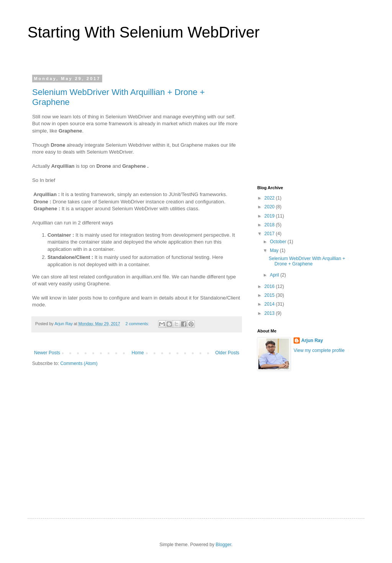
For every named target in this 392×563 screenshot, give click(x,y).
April (275, 275)
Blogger (223, 545)
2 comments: (138, 324)
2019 (270, 216)
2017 (270, 234)
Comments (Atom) (79, 363)
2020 (270, 207)
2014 (270, 304)
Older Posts (227, 353)
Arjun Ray (312, 340)
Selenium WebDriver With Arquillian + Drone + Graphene (307, 261)
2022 (270, 198)
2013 (270, 313)
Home (138, 353)
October (279, 242)
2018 (270, 225)
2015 (270, 295)
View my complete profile (319, 350)
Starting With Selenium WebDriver (144, 32)
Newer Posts (47, 353)
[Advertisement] (315, 124)
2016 (270, 286)
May (275, 250)
